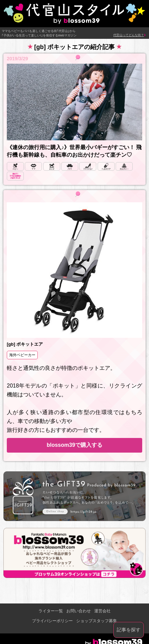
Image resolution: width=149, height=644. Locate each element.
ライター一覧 (51, 611)
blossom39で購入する (74, 445)
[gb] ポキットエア (25, 344)
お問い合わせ (79, 611)
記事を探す (129, 630)
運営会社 (102, 611)
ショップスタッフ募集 (97, 621)
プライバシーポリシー (52, 621)
